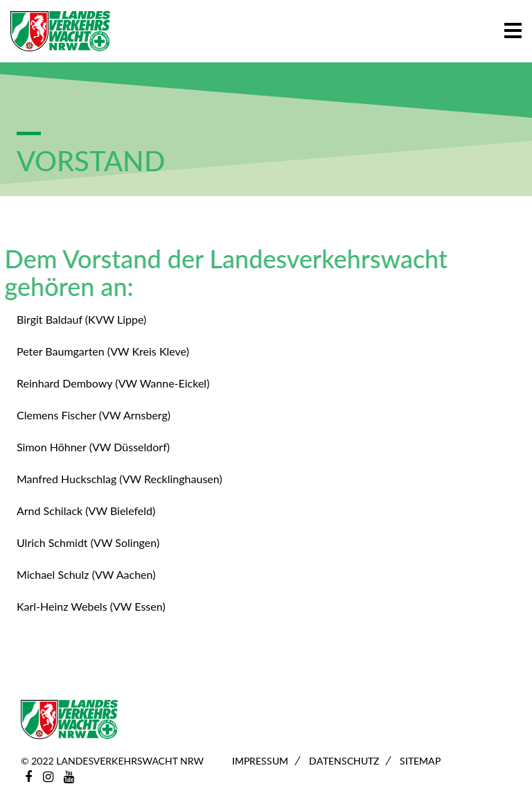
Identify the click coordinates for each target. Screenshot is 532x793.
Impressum (260, 761)
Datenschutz (344, 761)
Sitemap (420, 761)
